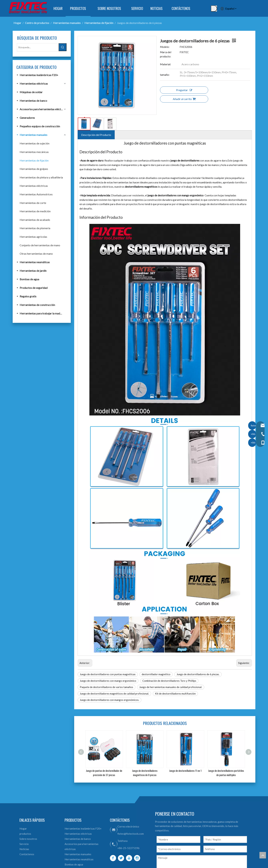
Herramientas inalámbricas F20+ (39, 75)
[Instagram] (137, 858)
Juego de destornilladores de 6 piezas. (198, 674)
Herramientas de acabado (35, 220)
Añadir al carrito (184, 99)
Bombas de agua (29, 279)
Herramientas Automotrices (36, 194)
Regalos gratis (28, 296)
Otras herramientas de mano (36, 254)
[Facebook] (113, 858)
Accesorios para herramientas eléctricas (43, 109)
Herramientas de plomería (35, 228)
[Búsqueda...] (38, 47)
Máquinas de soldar (31, 92)
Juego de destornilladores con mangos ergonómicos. (109, 700)
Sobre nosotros (28, 839)
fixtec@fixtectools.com (131, 834)
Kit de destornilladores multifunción (175, 694)
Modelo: (165, 47)
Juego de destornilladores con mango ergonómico (108, 681)
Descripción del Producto (96, 135)
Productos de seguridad (34, 288)
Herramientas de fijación (34, 160)
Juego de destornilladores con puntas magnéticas (108, 674)
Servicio (24, 844)
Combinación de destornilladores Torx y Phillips (169, 681)
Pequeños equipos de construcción (40, 126)
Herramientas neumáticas (35, 262)
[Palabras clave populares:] (214, 9)
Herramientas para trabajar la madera (42, 313)
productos (25, 834)
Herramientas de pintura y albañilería (41, 177)
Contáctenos (27, 854)
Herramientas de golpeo (34, 169)
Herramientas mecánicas (34, 152)
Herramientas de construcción (37, 305)
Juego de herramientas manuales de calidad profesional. (171, 687)
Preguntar (184, 90)
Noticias (24, 849)
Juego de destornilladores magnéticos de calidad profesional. (114, 694)
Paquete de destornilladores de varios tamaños (106, 687)
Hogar (23, 829)
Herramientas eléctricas (34, 83)
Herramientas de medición (35, 211)
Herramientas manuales (33, 135)
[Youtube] (129, 858)
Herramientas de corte (33, 203)
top (263, 855)
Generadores (27, 118)
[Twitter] (121, 858)
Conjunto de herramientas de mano (40, 245)
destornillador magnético (156, 674)
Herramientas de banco (33, 101)
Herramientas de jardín (33, 271)
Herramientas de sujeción (35, 143)
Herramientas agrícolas (33, 237)
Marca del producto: (166, 54)
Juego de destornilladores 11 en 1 (185, 771)
